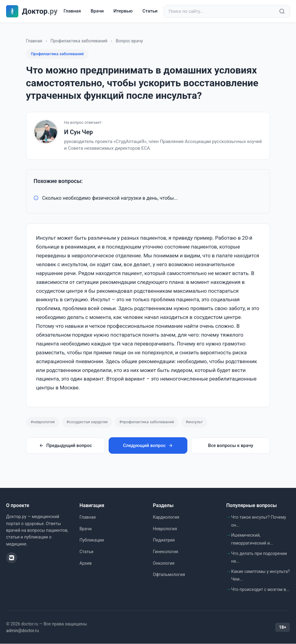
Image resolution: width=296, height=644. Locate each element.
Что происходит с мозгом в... (260, 590)
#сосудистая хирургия (87, 422)
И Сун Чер (78, 132)
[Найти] (282, 12)
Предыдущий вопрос (65, 446)
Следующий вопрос (148, 446)
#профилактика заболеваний (147, 422)
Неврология (165, 529)
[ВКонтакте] (12, 558)
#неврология (43, 422)
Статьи (150, 11)
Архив (86, 563)
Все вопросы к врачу (231, 446)
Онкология (164, 563)
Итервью (123, 11)
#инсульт (194, 422)
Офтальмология (169, 575)
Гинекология (166, 552)
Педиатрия (164, 540)
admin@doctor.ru (22, 631)
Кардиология (166, 517)
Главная (72, 11)
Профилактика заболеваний (79, 41)
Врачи (97, 11)
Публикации (92, 540)
